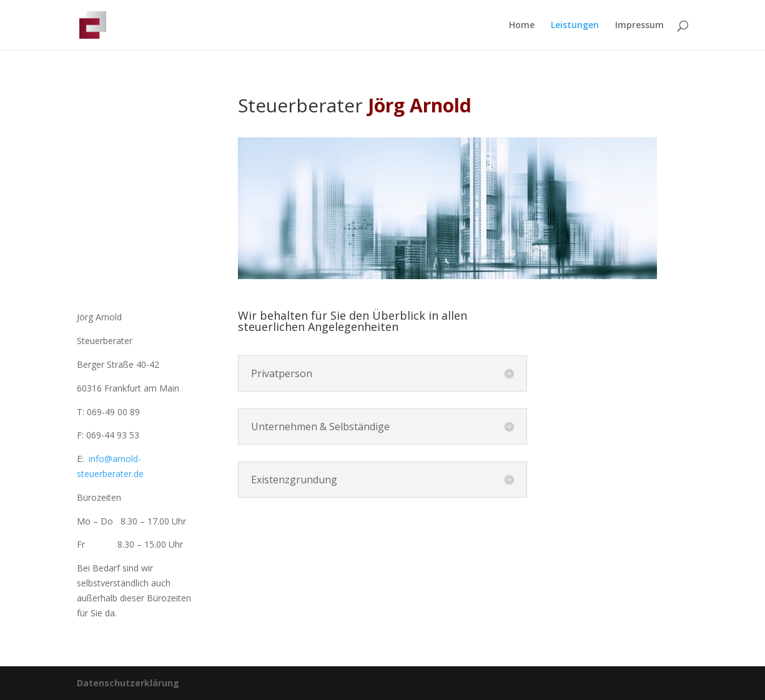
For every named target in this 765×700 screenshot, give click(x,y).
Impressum (639, 26)
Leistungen (575, 26)
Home (522, 26)
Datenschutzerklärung (128, 683)
